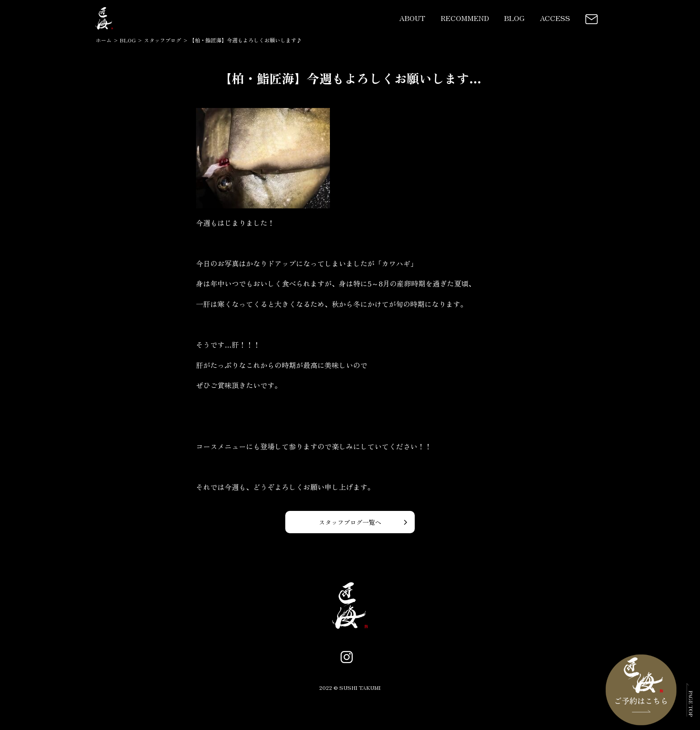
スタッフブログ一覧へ (350, 522)
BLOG (514, 18)
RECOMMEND (465, 18)
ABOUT (412, 18)
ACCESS (555, 18)
